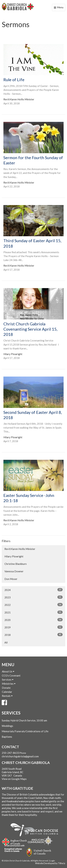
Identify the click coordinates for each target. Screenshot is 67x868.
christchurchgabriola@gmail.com (20, 756)
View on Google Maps (14, 779)
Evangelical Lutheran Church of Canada (13, 849)
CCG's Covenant (11, 675)
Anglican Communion (40, 841)
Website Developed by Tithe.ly (50, 863)
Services (8, 680)
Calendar (7, 692)
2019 (33, 627)
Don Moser (11, 579)
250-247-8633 (10, 753)
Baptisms (7, 737)
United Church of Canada (39, 852)
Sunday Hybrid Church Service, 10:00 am (24, 720)
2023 (33, 597)
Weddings (7, 726)
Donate (6, 688)
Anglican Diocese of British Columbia (36, 830)
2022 (33, 605)
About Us (8, 671)
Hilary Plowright (14, 556)
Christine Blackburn (16, 564)
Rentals (7, 696)
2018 (33, 635)
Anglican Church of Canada (14, 841)
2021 (33, 612)
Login (52, 861)
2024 (33, 590)
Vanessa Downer (14, 571)
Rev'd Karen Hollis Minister (20, 549)
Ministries (9, 684)
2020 (33, 620)
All (6, 642)
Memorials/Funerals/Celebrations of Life (25, 731)
